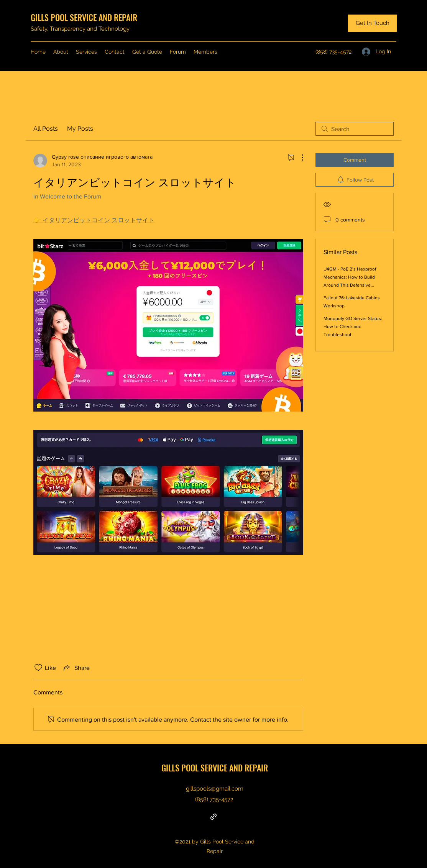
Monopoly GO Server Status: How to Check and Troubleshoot (353, 327)
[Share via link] (76, 668)
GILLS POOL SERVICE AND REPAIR (84, 17)
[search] (355, 129)
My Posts (80, 129)
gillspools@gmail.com (215, 789)
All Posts (46, 129)
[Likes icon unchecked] (38, 668)
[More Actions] (299, 158)
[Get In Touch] (372, 23)
